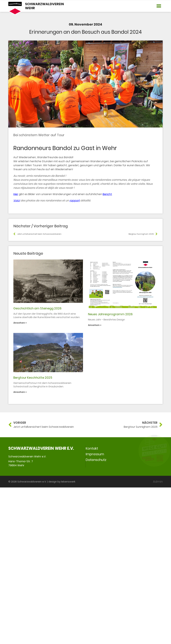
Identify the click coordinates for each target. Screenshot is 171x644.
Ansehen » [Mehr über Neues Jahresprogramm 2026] (95, 408)
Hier (16, 194)
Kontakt (92, 605)
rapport (75, 201)
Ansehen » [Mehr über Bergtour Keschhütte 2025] (20, 549)
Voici (17, 201)
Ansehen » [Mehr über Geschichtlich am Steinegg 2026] (20, 404)
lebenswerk (68, 638)
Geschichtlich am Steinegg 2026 (37, 389)
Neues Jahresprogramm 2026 (110, 397)
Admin (158, 638)
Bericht (107, 194)
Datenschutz (96, 616)
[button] (159, 6)
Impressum (95, 611)
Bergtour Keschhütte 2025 (33, 534)
